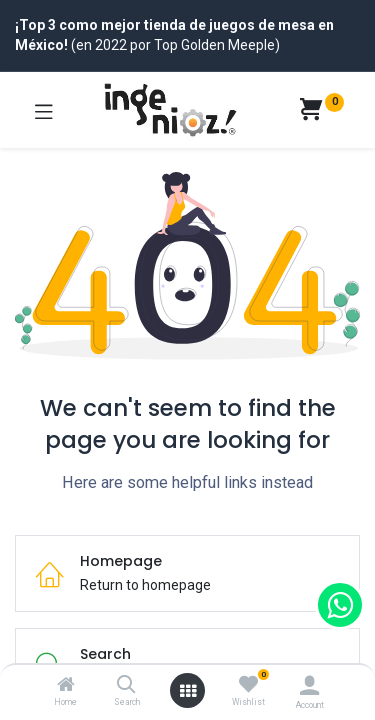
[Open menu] (188, 691)
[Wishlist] (248, 685)
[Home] (66, 686)
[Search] (126, 686)
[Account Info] (309, 685)
